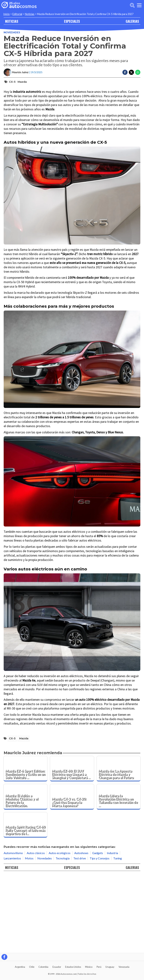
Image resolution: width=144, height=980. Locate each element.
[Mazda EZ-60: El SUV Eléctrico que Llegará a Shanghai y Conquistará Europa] (72, 846)
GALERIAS (132, 21)
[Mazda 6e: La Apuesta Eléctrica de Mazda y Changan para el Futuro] (119, 846)
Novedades (12, 32)
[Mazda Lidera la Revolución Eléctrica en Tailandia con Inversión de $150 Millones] (119, 874)
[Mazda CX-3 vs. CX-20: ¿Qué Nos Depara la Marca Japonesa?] (72, 874)
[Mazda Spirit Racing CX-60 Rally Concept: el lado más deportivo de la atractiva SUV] (25, 902)
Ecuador (57, 967)
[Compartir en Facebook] (125, 72)
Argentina (20, 967)
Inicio (6, 14)
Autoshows (81, 930)
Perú (99, 967)
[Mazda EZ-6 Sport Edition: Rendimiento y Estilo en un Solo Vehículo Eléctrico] (25, 846)
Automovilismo (13, 930)
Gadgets (98, 930)
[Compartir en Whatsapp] (138, 72)
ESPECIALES (72, 21)
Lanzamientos (12, 935)
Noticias (30, 14)
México (89, 967)
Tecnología (63, 935)
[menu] (139, 5)
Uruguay (110, 967)
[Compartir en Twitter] (131, 72)
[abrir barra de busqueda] (132, 5)
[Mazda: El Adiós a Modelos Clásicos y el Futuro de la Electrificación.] (25, 874)
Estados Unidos (73, 967)
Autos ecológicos (60, 930)
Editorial (17, 14)
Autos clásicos (36, 930)
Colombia (43, 967)
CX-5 (12, 82)
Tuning (118, 935)
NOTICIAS (12, 21)
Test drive (80, 935)
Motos (29, 935)
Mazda (22, 82)
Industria (112, 930)
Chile (32, 967)
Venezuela (124, 967)
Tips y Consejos (100, 935)
